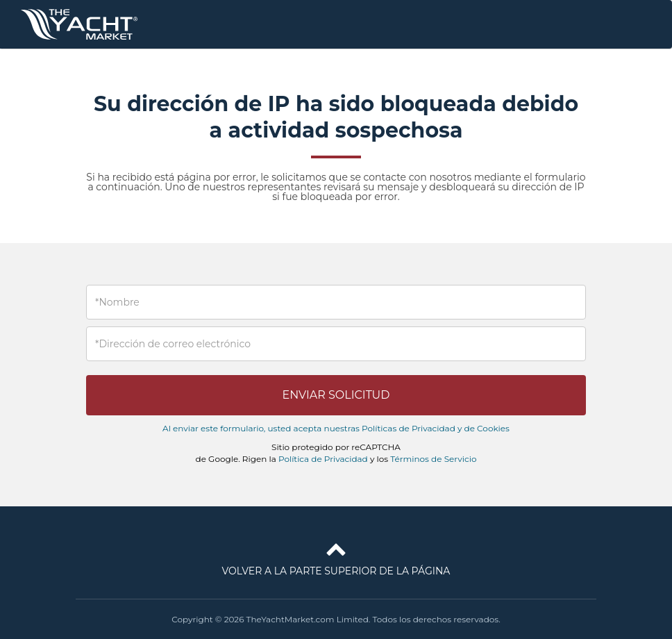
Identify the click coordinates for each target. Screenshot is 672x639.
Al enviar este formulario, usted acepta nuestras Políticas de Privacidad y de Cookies (336, 428)
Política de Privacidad (323, 459)
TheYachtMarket (79, 24)
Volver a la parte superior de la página (336, 556)
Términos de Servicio (433, 459)
